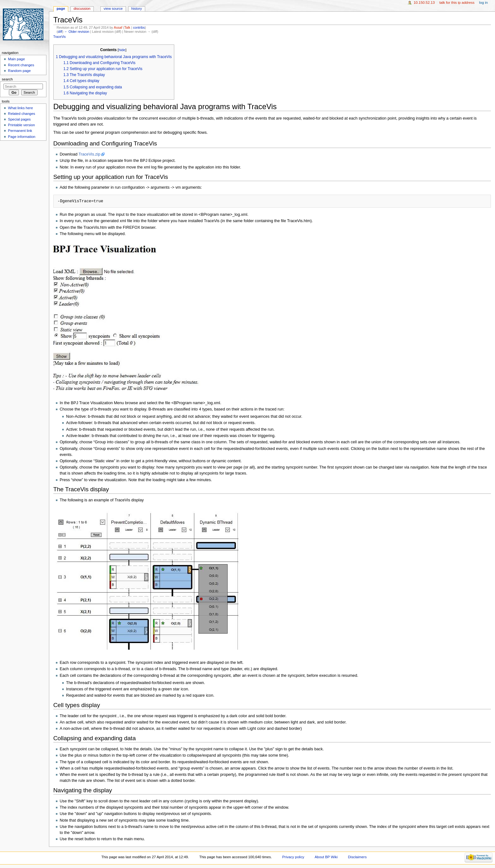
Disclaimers (357, 857)
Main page (16, 59)
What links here (20, 108)
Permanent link (20, 131)
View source (113, 9)
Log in (483, 3)
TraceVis (60, 37)
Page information (22, 137)
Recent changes (21, 65)
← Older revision (77, 32)
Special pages (19, 119)
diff (60, 32)
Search (7, 79)
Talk (127, 27)
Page (61, 9)
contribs (139, 27)
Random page (19, 71)
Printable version (21, 125)
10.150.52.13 (424, 3)
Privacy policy (293, 857)
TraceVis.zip (89, 154)
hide (122, 50)
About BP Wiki (326, 857)
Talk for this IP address (457, 3)
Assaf (118, 27)
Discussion (82, 9)
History (137, 9)
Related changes (21, 114)
